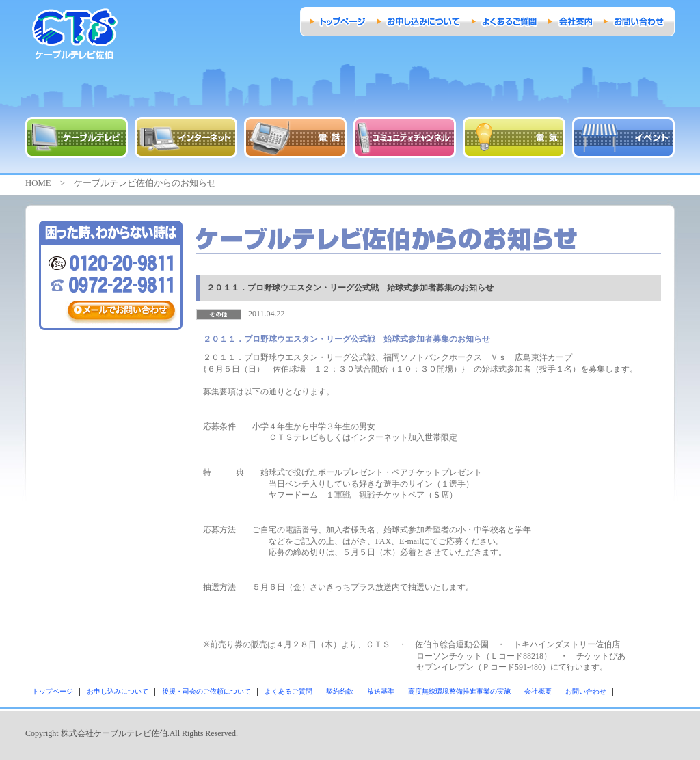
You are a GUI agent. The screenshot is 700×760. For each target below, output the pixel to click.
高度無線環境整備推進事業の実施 (459, 691)
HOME (38, 183)
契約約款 (340, 691)
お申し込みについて (118, 691)
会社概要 (538, 691)
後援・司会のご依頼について (206, 691)
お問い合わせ (586, 691)
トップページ (53, 691)
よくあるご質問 (288, 691)
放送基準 (381, 691)
